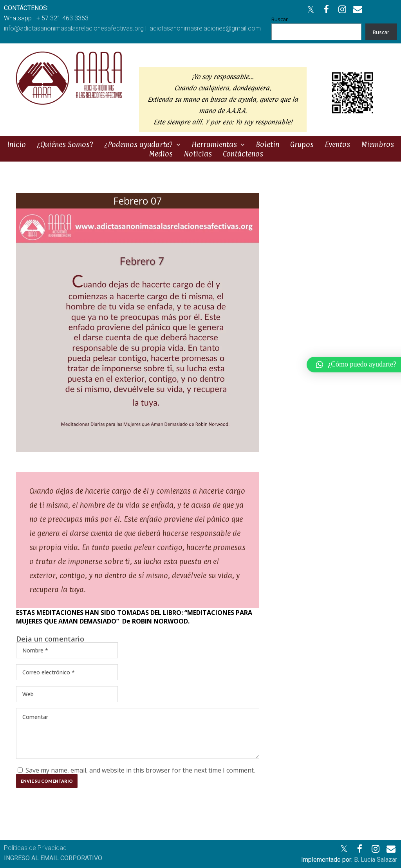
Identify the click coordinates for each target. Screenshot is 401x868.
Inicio (16, 144)
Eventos (337, 144)
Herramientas (214, 144)
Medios (161, 154)
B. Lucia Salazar (376, 860)
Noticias (198, 154)
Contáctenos (243, 154)
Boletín (267, 144)
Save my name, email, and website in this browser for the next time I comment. (140, 770)
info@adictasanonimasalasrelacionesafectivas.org (74, 28)
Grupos (302, 144)
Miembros (378, 144)
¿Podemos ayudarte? (138, 144)
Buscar (280, 19)
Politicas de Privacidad (35, 848)
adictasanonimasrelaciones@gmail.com (205, 28)
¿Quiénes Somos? (65, 144)
